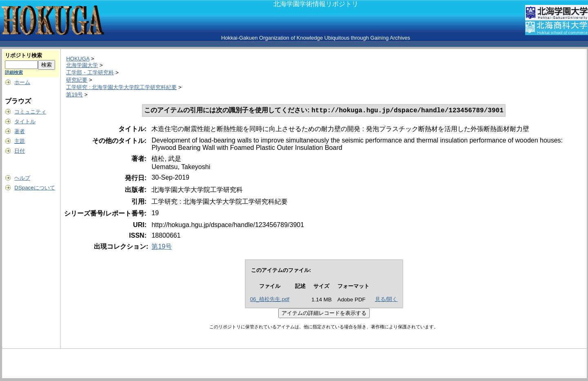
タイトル (25, 121)
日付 (20, 151)
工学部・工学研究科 (90, 72)
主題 (20, 141)
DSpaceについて (34, 188)
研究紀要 (77, 80)
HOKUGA (78, 59)
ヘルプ (22, 178)
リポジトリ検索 (23, 55)
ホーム (22, 82)
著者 (20, 131)
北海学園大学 (82, 65)
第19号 (74, 95)
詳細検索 (14, 72)
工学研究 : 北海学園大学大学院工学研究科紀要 (121, 87)
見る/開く (386, 300)
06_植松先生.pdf (270, 300)
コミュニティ (30, 112)
